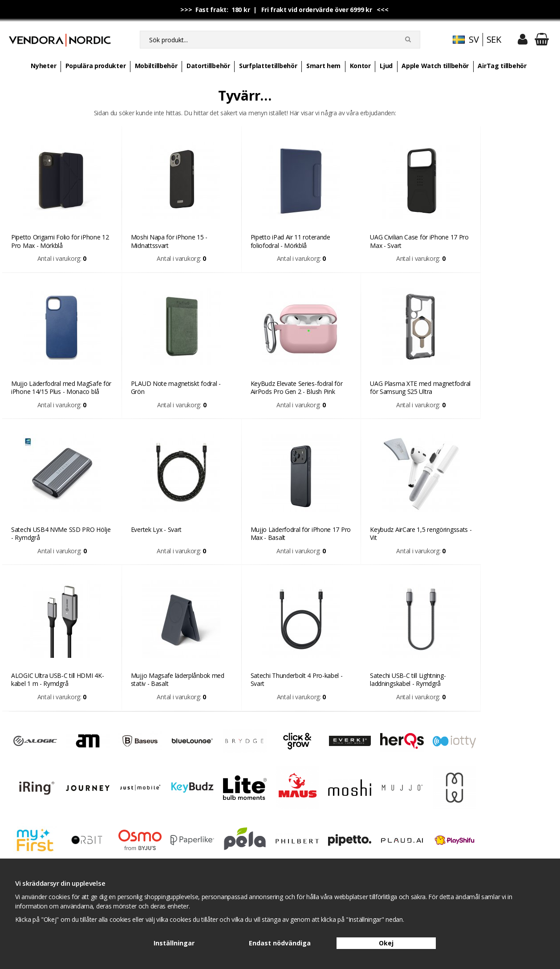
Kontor (360, 66)
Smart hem (323, 66)
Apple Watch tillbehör (435, 66)
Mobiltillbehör (156, 66)
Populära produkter (96, 66)
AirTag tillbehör (502, 66)
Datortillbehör (208, 66)
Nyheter (43, 66)
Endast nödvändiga (280, 943)
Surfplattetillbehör (268, 66)
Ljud (386, 66)
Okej (386, 943)
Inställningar (174, 943)
